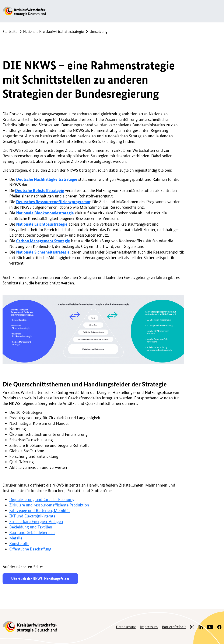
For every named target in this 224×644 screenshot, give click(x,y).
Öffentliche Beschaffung (31, 549)
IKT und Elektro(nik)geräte (32, 516)
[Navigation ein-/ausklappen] (217, 11)
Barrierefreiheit (174, 626)
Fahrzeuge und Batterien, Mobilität (40, 511)
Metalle (16, 538)
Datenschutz (126, 626)
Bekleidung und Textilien (31, 527)
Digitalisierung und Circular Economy (42, 500)
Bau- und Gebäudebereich (32, 533)
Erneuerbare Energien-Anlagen (36, 522)
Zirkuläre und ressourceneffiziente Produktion (49, 505)
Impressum (149, 626)
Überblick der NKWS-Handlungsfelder (40, 578)
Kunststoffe (19, 544)
